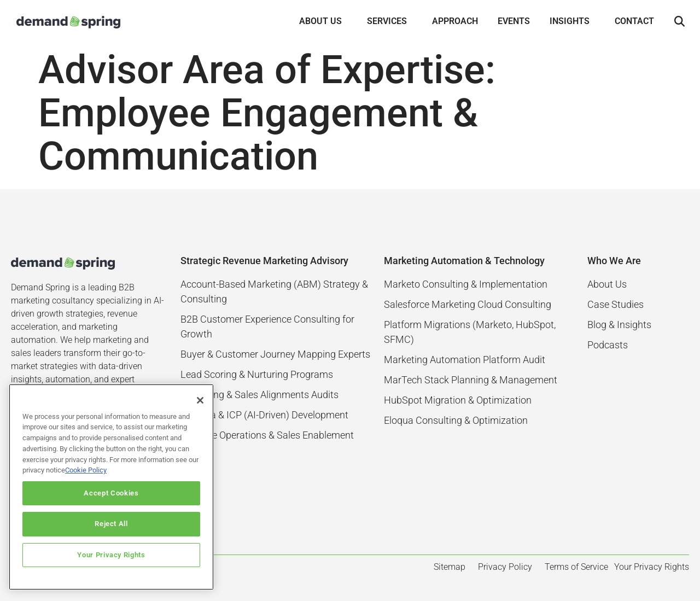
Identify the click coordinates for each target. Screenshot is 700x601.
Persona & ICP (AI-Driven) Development (264, 415)
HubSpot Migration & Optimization (458, 400)
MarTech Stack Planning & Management (471, 380)
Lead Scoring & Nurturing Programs (257, 374)
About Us (607, 284)
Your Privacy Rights (111, 555)
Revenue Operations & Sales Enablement (267, 435)
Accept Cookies (111, 493)
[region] (111, 487)
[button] (679, 22)
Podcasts (608, 345)
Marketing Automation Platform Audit (465, 360)
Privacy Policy (505, 567)
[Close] (200, 400)
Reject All (111, 524)
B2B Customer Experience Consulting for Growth (267, 326)
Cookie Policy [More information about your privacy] (86, 470)
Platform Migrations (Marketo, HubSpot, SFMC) (470, 332)
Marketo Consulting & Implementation (466, 284)
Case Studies (616, 304)
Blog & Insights (619, 325)
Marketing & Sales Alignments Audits (259, 395)
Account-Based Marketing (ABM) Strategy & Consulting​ (274, 291)
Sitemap (450, 567)
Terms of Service (576, 567)
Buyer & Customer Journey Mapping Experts (275, 354)
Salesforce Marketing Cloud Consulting (468, 304)
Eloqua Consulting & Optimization (456, 420)
